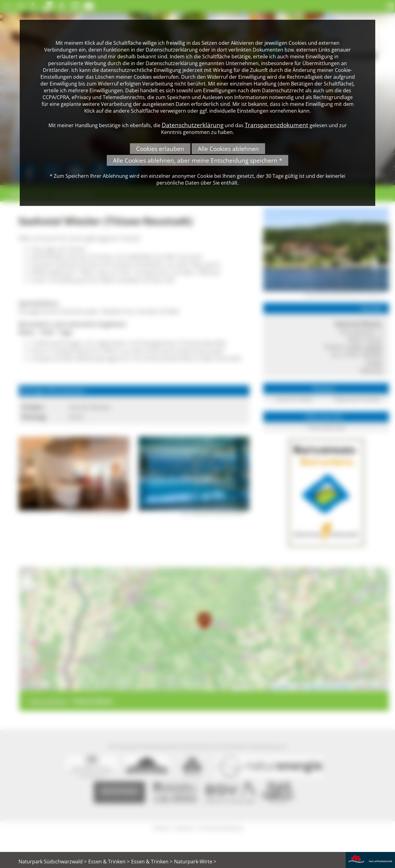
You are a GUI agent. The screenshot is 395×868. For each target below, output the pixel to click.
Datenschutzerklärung (193, 125)
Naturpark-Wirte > (195, 862)
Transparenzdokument (276, 125)
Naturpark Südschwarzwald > (53, 862)
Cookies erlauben (160, 149)
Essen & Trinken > (109, 862)
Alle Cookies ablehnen (228, 149)
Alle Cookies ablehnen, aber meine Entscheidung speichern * (197, 160)
